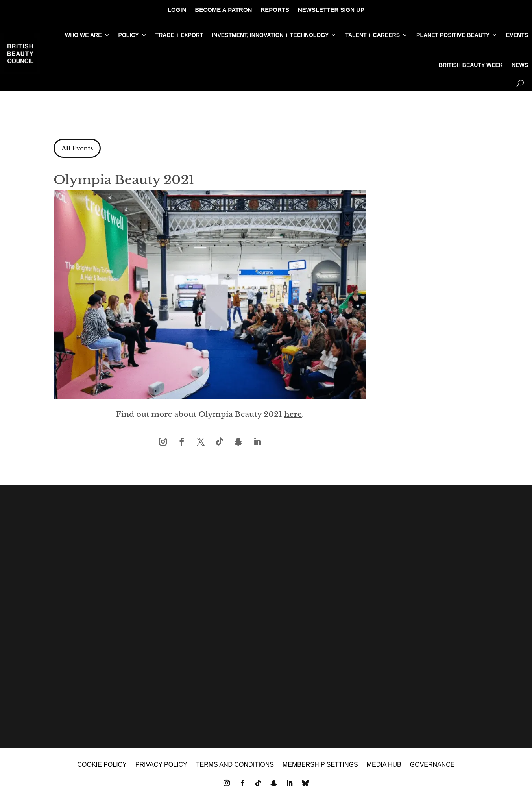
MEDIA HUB (384, 769)
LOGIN (177, 10)
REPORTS (275, 10)
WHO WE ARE (83, 35)
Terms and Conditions (235, 769)
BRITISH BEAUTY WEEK (471, 65)
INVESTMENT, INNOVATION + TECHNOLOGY (270, 35)
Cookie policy (102, 769)
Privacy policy (161, 769)
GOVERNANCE (432, 769)
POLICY (129, 35)
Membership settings (320, 769)
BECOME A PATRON (223, 10)
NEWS (520, 65)
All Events (79, 149)
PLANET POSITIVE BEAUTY (453, 35)
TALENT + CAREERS (372, 35)
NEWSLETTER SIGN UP (331, 10)
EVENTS (517, 35)
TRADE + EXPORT (179, 35)
